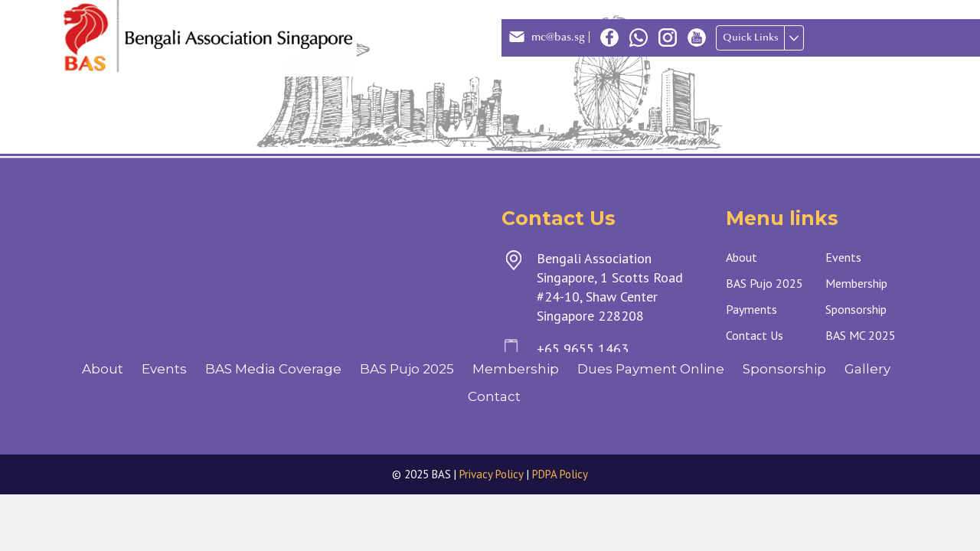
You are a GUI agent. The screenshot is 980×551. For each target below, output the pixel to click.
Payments (751, 309)
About (103, 369)
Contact (494, 396)
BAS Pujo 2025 (407, 369)
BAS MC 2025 (861, 335)
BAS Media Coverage (273, 369)
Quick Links (751, 37)
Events (164, 369)
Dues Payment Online (651, 369)
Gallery (867, 369)
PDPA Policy (560, 474)
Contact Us (755, 335)
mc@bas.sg (558, 37)
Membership (516, 369)
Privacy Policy (492, 474)
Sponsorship (784, 369)
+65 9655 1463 (583, 349)
